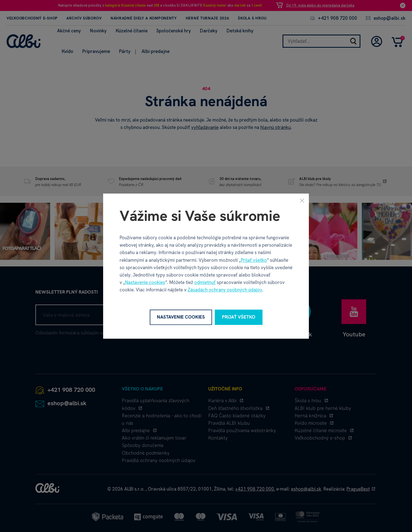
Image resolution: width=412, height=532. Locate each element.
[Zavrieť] (302, 200)
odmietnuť (205, 283)
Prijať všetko (254, 260)
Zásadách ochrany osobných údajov (225, 290)
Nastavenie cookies (145, 283)
